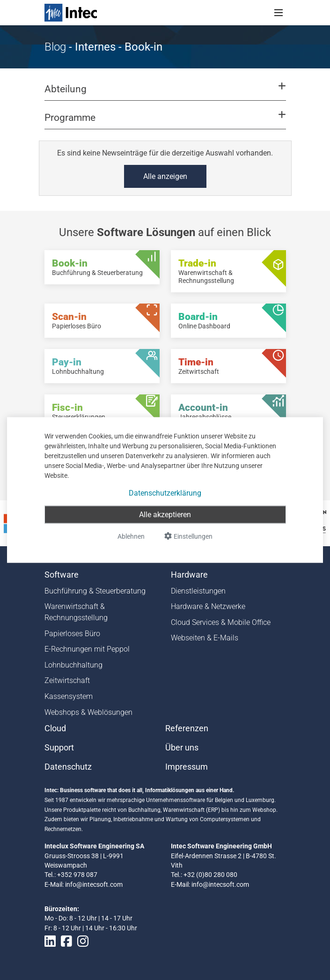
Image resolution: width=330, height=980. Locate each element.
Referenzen (187, 728)
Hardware (189, 575)
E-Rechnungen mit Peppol (87, 649)
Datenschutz (68, 767)
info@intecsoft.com (94, 884)
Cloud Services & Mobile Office (221, 622)
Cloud (55, 728)
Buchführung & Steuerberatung (95, 591)
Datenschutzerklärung (165, 493)
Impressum (187, 767)
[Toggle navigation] (279, 13)
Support (59, 748)
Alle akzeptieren (165, 515)
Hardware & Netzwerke (208, 606)
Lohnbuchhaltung (73, 665)
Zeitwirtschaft (67, 680)
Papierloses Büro (72, 634)
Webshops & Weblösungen (88, 712)
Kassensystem (69, 696)
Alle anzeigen (165, 176)
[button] (165, 93)
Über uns (182, 748)
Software (62, 575)
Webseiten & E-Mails (205, 638)
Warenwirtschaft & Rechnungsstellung (76, 612)
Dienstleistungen (198, 591)
